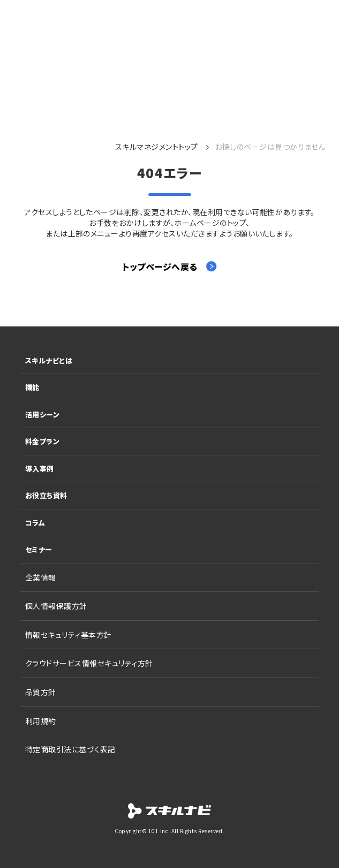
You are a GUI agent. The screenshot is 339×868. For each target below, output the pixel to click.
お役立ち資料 (46, 495)
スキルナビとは (49, 360)
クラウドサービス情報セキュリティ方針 (89, 663)
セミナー (39, 549)
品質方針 (41, 692)
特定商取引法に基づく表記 (70, 749)
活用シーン (42, 414)
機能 (32, 387)
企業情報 (41, 577)
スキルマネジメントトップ (157, 147)
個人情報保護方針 (56, 606)
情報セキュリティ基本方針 (69, 635)
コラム (35, 523)
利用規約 (41, 721)
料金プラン (42, 441)
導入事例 (40, 469)
